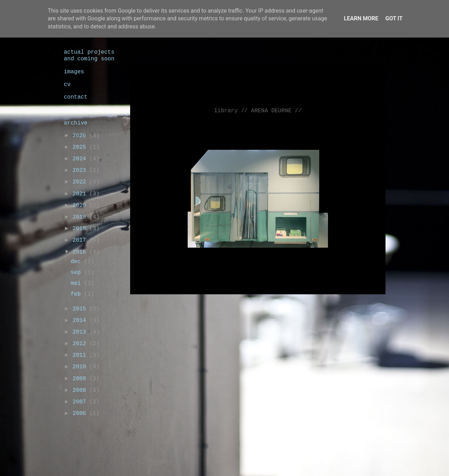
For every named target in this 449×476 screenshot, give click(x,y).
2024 (81, 159)
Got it (394, 18)
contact (76, 97)
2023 (81, 170)
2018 (81, 229)
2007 (81, 402)
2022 (81, 182)
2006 (81, 414)
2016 (81, 252)
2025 (81, 147)
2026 (81, 136)
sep (77, 273)
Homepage (262, 304)
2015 (81, 309)
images (74, 72)
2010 (81, 367)
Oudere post (358, 304)
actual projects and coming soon (89, 56)
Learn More (361, 18)
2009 (81, 379)
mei (77, 283)
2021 (81, 194)
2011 (81, 355)
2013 (81, 332)
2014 (81, 321)
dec (77, 262)
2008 (81, 390)
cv (67, 85)
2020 (81, 206)
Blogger (289, 461)
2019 (81, 217)
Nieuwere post (162, 304)
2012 (81, 344)
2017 (81, 240)
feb (77, 294)
